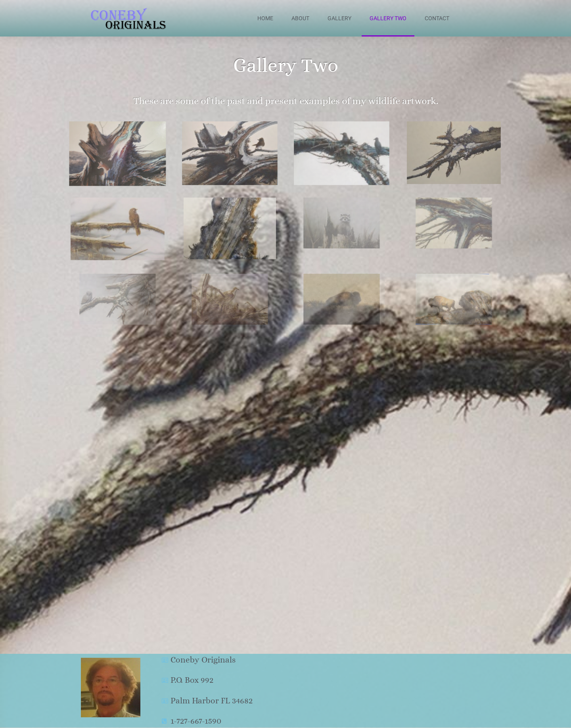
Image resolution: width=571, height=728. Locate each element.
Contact (437, 18)
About (300, 18)
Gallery (339, 18)
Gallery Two (388, 18)
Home (265, 18)
